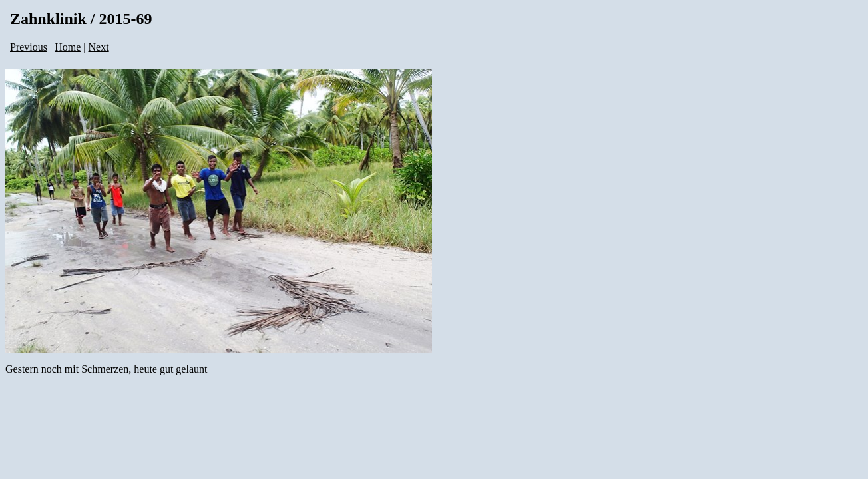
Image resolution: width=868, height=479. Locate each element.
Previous (29, 47)
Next (99, 47)
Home (68, 47)
